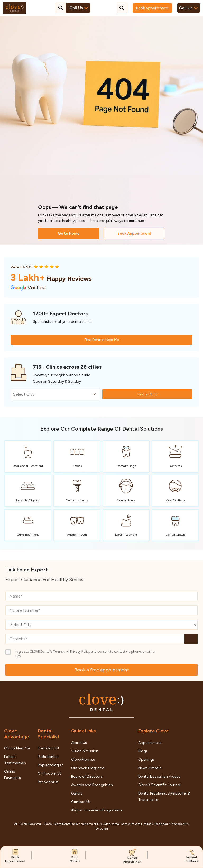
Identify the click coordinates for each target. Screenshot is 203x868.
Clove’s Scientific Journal (159, 785)
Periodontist (48, 782)
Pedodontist (48, 757)
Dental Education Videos (159, 776)
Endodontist (49, 748)
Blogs (143, 751)
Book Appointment (152, 8)
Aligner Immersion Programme (97, 810)
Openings (146, 760)
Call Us (189, 8)
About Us (79, 743)
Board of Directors (87, 776)
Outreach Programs (88, 768)
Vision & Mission (85, 751)
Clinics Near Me (17, 748)
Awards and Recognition (92, 785)
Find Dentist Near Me (102, 340)
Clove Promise (83, 760)
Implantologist (50, 765)
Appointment (150, 743)
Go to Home (69, 233)
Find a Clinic (147, 394)
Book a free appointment (102, 670)
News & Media (150, 768)
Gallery (77, 793)
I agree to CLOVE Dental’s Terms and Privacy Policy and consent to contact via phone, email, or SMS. (85, 654)
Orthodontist (49, 774)
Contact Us (81, 802)
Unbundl (102, 829)
